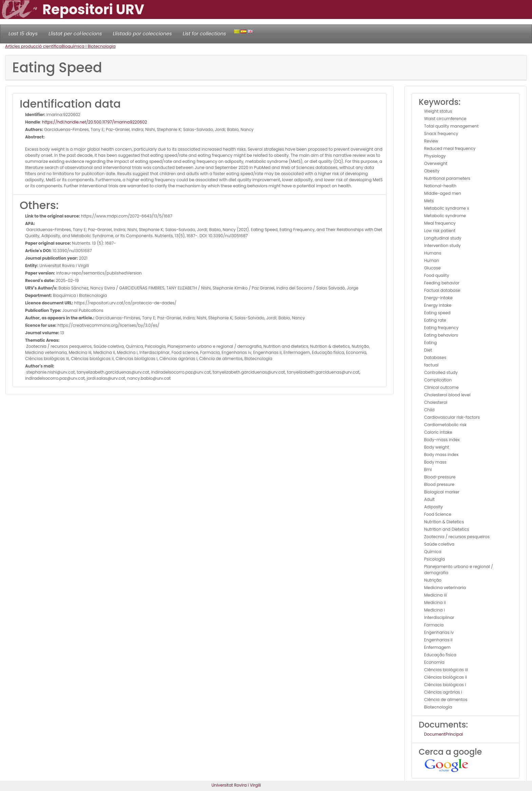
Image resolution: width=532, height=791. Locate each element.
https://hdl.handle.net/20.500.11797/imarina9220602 (94, 122)
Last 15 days (23, 34)
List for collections (204, 34)
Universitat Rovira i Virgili (236, 785)
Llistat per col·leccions (75, 34)
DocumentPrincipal (443, 734)
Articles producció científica (33, 46)
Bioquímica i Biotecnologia (88, 46)
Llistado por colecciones (142, 34)
